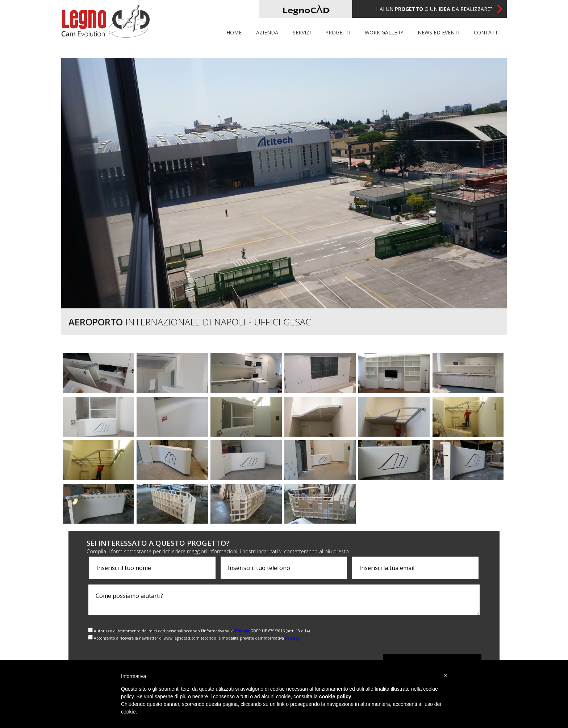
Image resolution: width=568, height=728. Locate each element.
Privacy (242, 631)
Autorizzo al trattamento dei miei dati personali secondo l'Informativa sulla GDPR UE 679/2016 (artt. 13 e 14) (202, 631)
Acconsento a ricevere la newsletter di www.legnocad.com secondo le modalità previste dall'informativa (197, 638)
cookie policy (335, 696)
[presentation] (438, 634)
